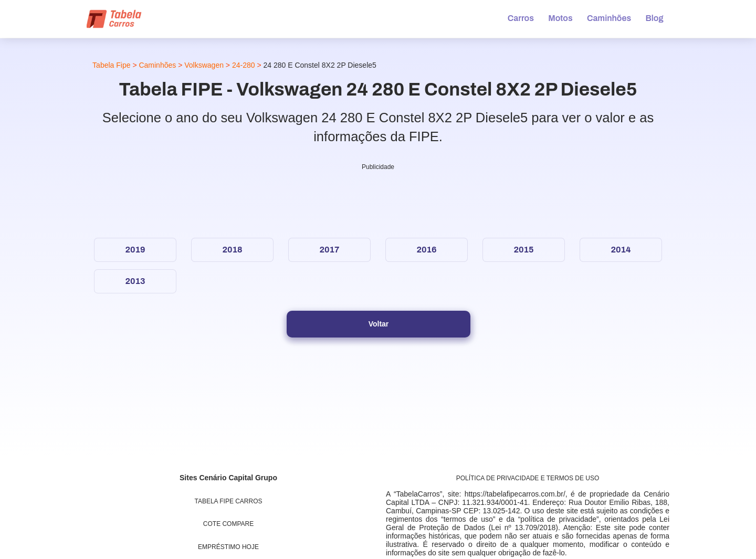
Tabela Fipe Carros (229, 501)
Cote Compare (228, 524)
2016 (426, 250)
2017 (329, 250)
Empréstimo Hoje (228, 547)
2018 (232, 250)
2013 (135, 281)
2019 (135, 250)
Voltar (379, 324)
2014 (621, 250)
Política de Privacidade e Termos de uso (528, 478)
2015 (523, 250)
